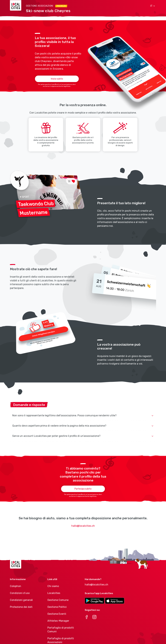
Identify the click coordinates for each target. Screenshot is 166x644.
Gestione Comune (58, 600)
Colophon (16, 586)
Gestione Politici (57, 607)
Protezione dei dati (21, 607)
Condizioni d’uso (20, 593)
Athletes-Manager (58, 621)
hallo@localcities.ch (83, 526)
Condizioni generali (21, 600)
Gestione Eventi (57, 614)
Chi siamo (53, 586)
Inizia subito (57, 79)
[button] (151, 6)
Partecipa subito (83, 489)
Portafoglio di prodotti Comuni (61, 630)
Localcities (54, 593)
